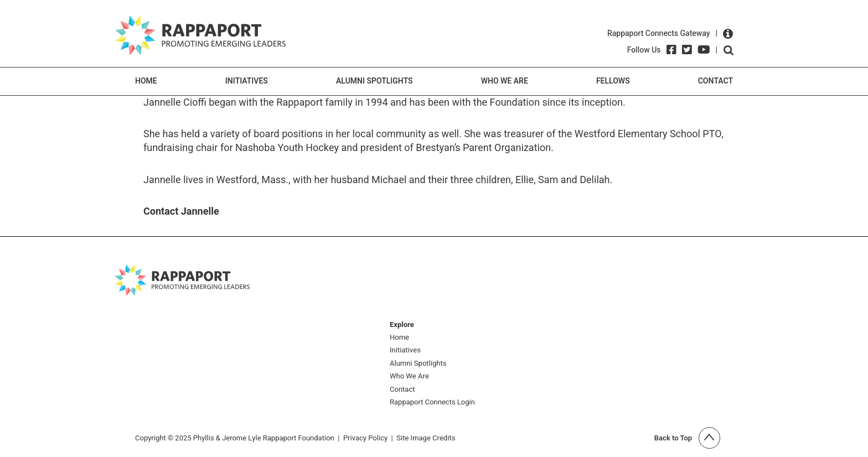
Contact (715, 81)
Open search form (728, 50)
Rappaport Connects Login (432, 403)
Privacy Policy (365, 438)
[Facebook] (671, 50)
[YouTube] (704, 50)
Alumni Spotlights (374, 81)
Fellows (613, 81)
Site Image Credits (426, 438)
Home (146, 81)
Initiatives (247, 81)
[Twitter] (687, 50)
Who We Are (505, 81)
